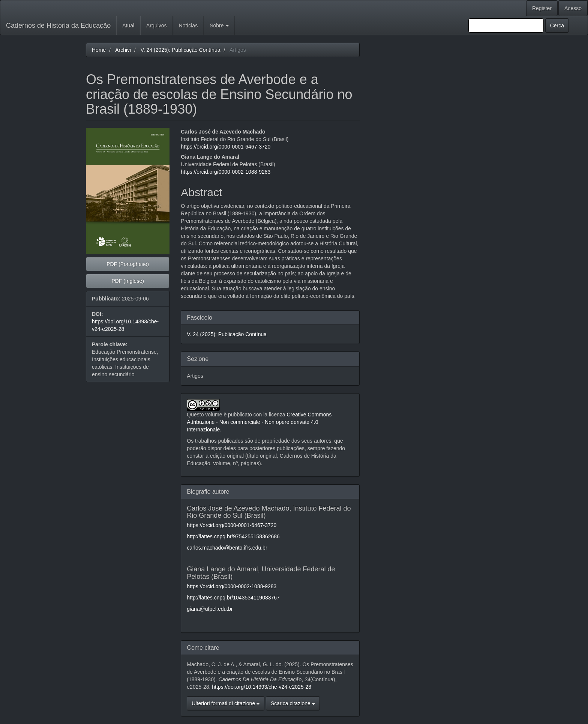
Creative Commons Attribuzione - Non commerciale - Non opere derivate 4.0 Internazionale (259, 422)
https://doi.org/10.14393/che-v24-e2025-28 (262, 687)
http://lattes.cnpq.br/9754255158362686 (233, 536)
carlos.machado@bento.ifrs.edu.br (227, 548)
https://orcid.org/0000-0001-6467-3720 (226, 147)
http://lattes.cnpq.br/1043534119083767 (233, 598)
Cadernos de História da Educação (58, 26)
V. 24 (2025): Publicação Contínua (181, 50)
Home (99, 50)
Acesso (573, 8)
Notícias (188, 26)
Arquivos (156, 26)
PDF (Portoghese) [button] (128, 264)
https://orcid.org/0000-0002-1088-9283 (226, 172)
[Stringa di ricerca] (506, 26)
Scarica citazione (293, 703)
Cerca (557, 26)
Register (542, 8)
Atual (128, 26)
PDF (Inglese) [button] (127, 281)
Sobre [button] (219, 26)
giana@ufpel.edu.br (210, 609)
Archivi (123, 50)
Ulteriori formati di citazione (226, 703)
